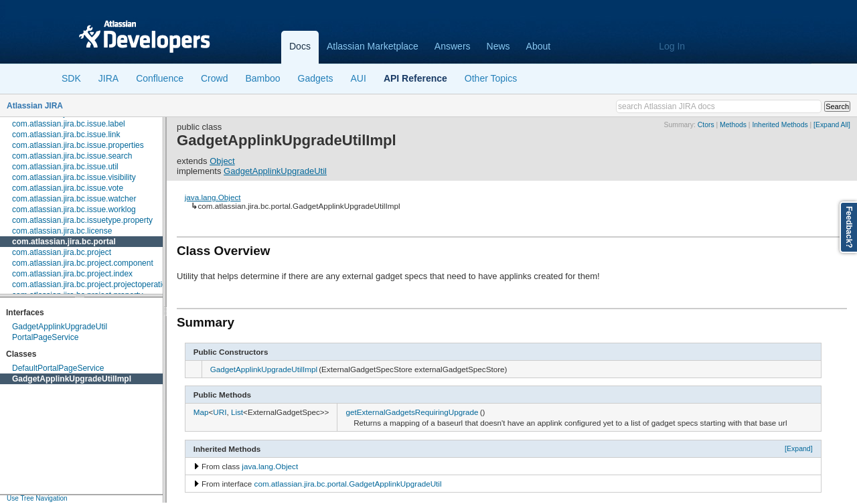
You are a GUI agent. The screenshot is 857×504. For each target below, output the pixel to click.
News (498, 46)
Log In (672, 46)
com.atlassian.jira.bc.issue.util (65, 167)
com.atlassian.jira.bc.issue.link (66, 135)
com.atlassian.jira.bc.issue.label (69, 124)
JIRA (108, 78)
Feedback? (849, 227)
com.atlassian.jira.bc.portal (64, 242)
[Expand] (799, 448)
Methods (733, 125)
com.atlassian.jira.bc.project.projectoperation (91, 284)
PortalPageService (45, 337)
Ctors (706, 125)
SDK (71, 78)
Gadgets (316, 78)
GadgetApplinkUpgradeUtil (60, 327)
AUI (359, 78)
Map (201, 412)
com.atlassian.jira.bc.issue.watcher (74, 199)
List (237, 412)
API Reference (415, 78)
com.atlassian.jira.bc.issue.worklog (74, 209)
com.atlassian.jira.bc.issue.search (72, 156)
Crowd (214, 78)
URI (220, 412)
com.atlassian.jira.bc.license (62, 231)
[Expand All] (832, 125)
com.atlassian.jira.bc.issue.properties (78, 145)
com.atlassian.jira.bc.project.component (83, 263)
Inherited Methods (780, 125)
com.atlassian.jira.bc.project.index (72, 274)
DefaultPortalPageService (58, 368)
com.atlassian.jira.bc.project (62, 252)
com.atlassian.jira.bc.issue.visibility (74, 177)
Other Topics (491, 78)
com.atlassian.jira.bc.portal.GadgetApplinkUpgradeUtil (348, 484)
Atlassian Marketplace (373, 46)
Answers (453, 46)
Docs (300, 46)
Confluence (160, 78)
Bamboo (262, 78)
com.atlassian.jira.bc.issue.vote (68, 188)
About (539, 46)
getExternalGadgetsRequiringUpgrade (412, 412)
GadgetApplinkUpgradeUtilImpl (72, 379)
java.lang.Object (213, 197)
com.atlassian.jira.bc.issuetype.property (82, 220)
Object (222, 161)
